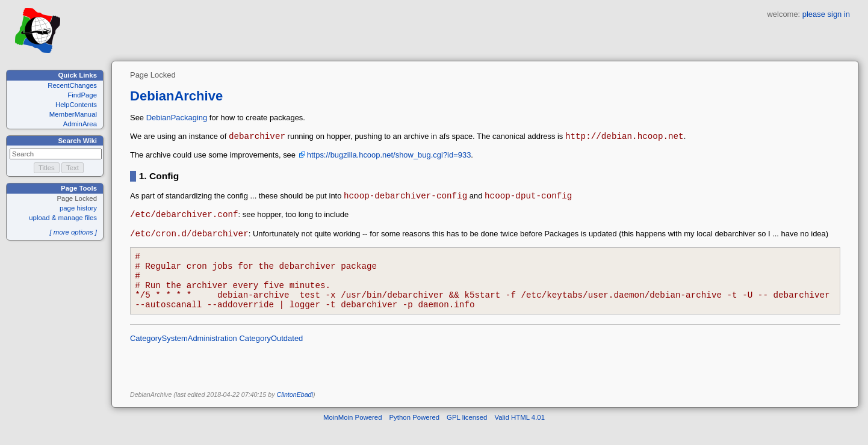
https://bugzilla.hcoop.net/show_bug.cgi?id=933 (389, 157)
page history (78, 208)
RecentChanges (72, 85)
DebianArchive (176, 96)
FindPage (82, 95)
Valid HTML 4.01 (519, 435)
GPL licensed (467, 435)
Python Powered (415, 435)
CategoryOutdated (271, 356)
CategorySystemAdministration (184, 356)
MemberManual (73, 114)
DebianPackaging (177, 118)
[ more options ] (73, 232)
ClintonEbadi (294, 413)
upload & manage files (63, 218)
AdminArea (80, 124)
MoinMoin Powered (353, 435)
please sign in (826, 14)
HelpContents (76, 105)
